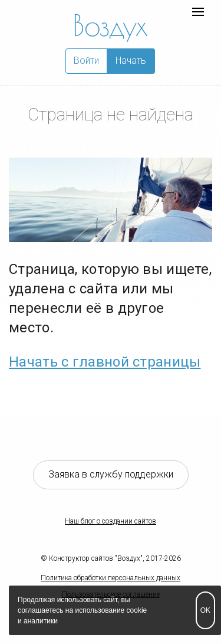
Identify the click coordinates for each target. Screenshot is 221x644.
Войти (86, 61)
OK (205, 610)
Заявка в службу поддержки (111, 474)
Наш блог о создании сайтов (111, 521)
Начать (131, 61)
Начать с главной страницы (105, 362)
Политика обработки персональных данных (111, 578)
